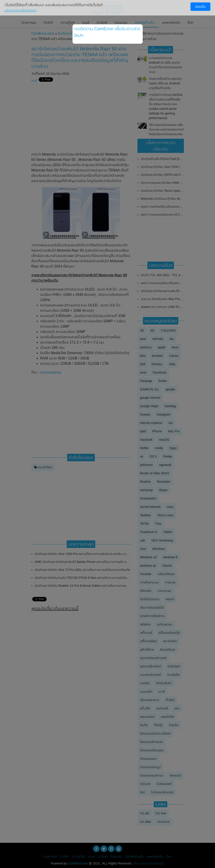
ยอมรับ (200, 7)
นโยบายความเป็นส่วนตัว (21, 10)
